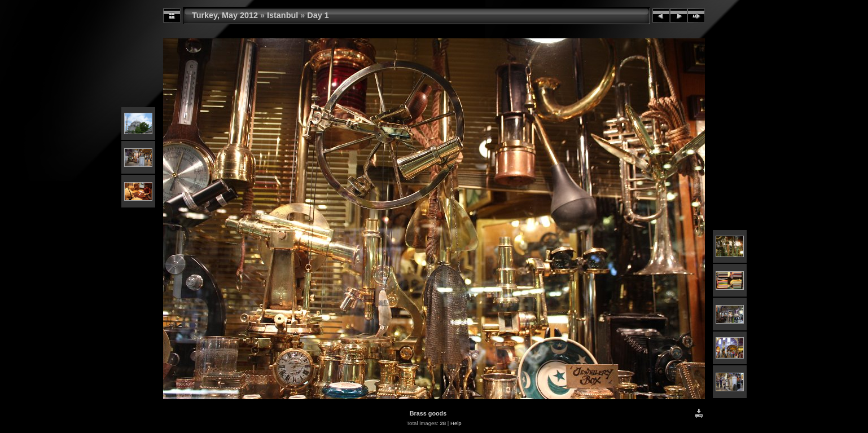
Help (456, 423)
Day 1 (318, 15)
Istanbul (282, 15)
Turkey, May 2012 (225, 15)
